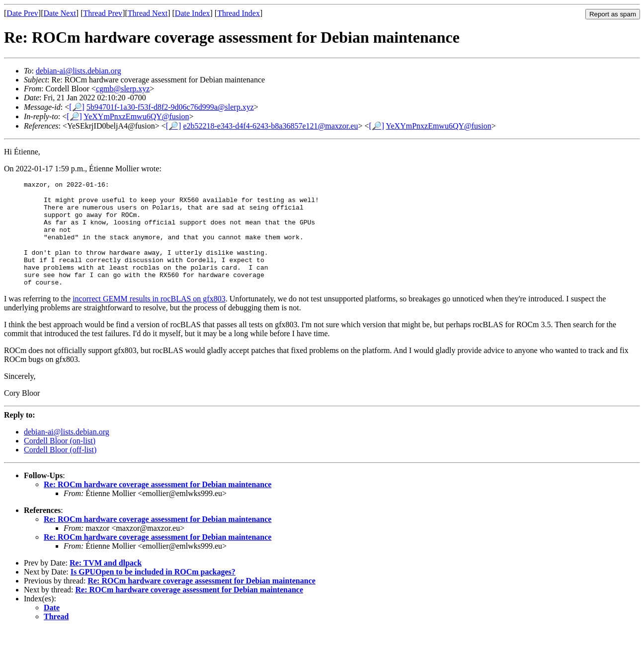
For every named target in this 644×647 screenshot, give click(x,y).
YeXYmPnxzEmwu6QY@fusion (136, 116)
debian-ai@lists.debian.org (79, 71)
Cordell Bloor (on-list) (60, 459)
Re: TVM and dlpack (106, 581)
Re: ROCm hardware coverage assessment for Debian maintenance (158, 502)
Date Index (193, 13)
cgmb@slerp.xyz (123, 89)
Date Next (60, 13)
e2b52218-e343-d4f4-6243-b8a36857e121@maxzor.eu (270, 126)
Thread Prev (103, 13)
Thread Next (148, 13)
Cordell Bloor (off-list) (60, 467)
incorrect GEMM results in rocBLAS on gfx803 (149, 317)
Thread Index (239, 13)
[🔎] (77, 107)
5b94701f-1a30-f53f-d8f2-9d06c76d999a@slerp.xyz (170, 107)
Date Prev (22, 13)
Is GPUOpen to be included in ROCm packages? (153, 590)
